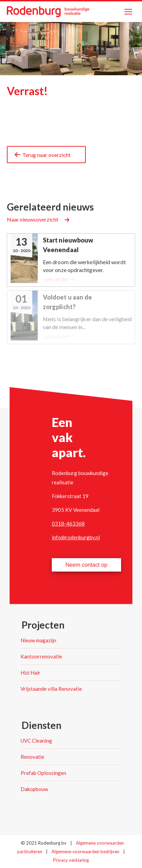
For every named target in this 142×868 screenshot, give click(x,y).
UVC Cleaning (36, 741)
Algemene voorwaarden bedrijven (86, 852)
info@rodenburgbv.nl (76, 537)
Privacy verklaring (71, 860)
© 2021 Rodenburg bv (44, 843)
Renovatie (32, 757)
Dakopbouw (34, 789)
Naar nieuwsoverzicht (33, 219)
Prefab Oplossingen (43, 773)
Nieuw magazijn (38, 640)
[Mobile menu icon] (128, 12)
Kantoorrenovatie (41, 656)
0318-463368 (68, 523)
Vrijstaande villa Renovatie (51, 689)
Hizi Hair (31, 673)
